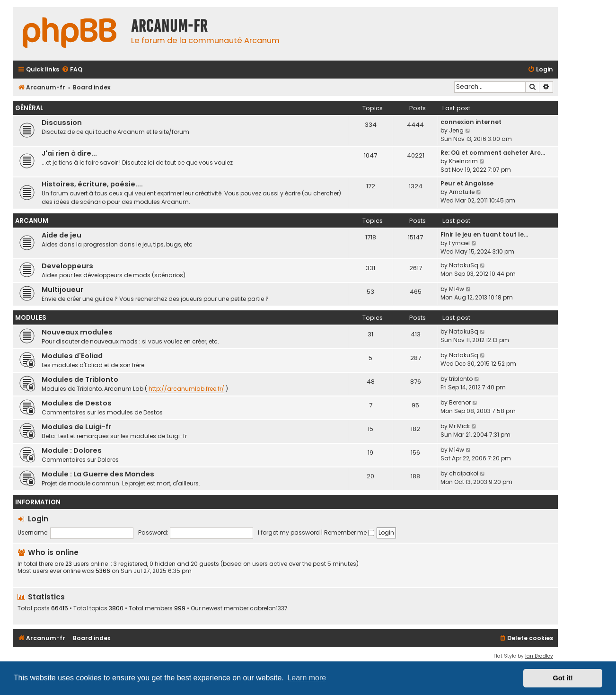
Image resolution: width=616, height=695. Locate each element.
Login (38, 519)
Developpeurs (67, 266)
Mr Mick (459, 426)
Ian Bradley (539, 656)
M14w (457, 289)
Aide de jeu (62, 235)
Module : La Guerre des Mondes (98, 474)
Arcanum (32, 221)
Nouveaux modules (77, 332)
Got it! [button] (563, 678)
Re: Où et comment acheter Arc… (493, 153)
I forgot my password (289, 532)
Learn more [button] (307, 678)
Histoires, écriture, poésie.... (92, 184)
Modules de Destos (77, 403)
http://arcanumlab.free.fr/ (186, 389)
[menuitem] (72, 70)
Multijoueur (62, 290)
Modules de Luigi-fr (76, 427)
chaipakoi (464, 473)
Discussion (62, 123)
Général (29, 108)
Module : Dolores (72, 450)
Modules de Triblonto (80, 379)
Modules (31, 318)
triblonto (461, 379)
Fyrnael (459, 243)
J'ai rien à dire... (69, 153)
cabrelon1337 (269, 608)
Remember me (349, 532)
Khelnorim (463, 161)
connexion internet (471, 122)
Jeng (456, 130)
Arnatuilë (462, 192)
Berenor (460, 402)
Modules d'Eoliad (72, 356)
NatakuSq (464, 265)
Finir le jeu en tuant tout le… (484, 234)
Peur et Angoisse (467, 183)
